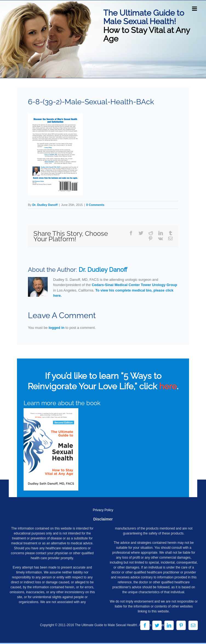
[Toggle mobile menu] (195, 9)
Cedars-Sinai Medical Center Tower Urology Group (135, 285)
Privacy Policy (103, 510)
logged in (56, 328)
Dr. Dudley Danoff (45, 205)
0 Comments (95, 205)
